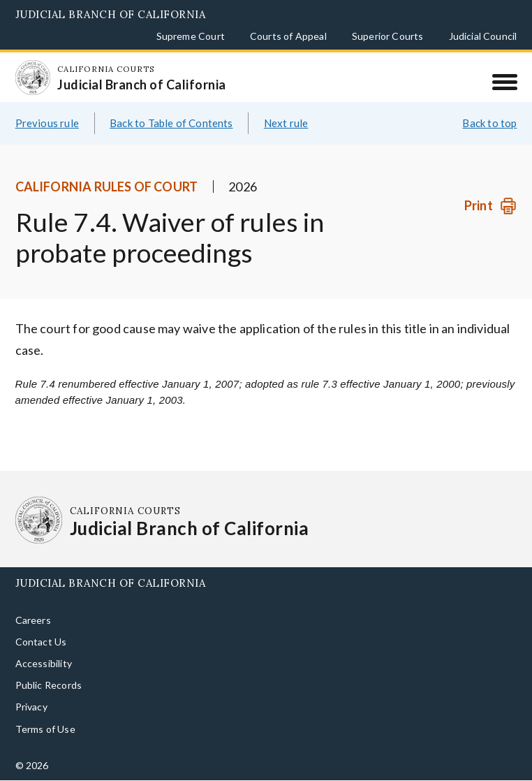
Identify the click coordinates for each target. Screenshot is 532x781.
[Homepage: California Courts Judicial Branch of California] (33, 78)
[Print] (490, 206)
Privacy (31, 707)
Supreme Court (191, 36)
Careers (33, 620)
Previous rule (47, 123)
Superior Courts (388, 36)
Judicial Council (483, 36)
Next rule (286, 123)
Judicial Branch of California (111, 14)
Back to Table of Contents (171, 123)
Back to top (489, 123)
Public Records (49, 685)
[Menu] (504, 82)
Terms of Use (45, 729)
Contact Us (41, 642)
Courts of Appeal (288, 36)
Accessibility (44, 663)
